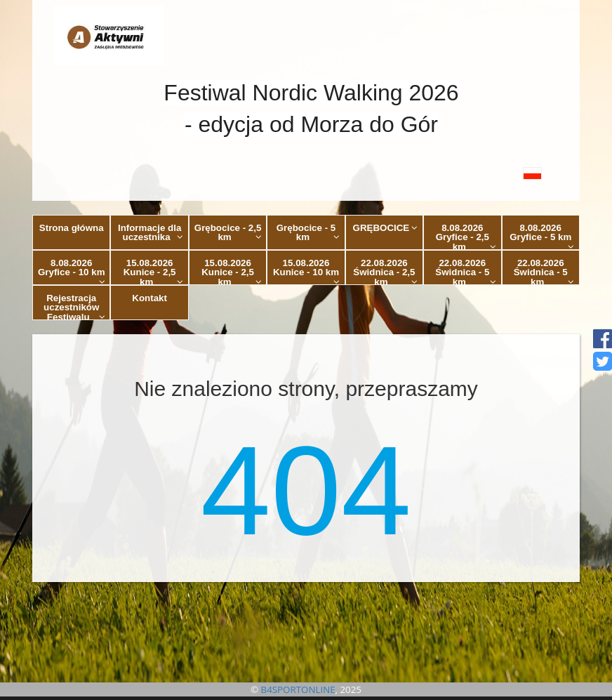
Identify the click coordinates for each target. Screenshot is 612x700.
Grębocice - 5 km (308, 232)
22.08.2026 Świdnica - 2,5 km (385, 271)
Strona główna (72, 228)
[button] (306, 173)
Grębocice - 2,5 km (228, 232)
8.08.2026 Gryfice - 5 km (542, 236)
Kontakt (149, 298)
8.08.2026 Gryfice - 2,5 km (466, 236)
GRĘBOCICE (386, 228)
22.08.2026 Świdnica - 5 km (466, 271)
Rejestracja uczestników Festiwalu (74, 306)
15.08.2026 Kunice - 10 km (306, 271)
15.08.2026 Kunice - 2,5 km (153, 271)
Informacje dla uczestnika (151, 232)
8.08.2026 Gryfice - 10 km (72, 271)
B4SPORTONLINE (298, 689)
